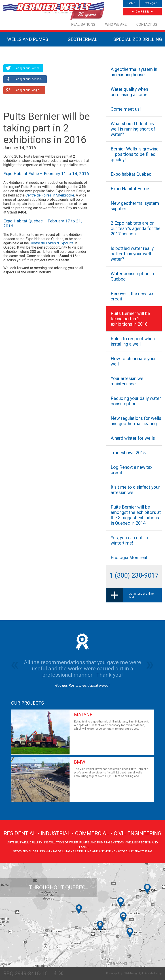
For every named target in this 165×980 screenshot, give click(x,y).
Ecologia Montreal (129, 558)
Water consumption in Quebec (132, 276)
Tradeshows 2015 (128, 453)
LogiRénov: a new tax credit (132, 470)
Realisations (83, 24)
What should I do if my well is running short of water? (133, 129)
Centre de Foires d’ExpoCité (52, 243)
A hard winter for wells (133, 438)
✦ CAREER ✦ (142, 12)
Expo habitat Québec (131, 174)
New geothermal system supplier (135, 206)
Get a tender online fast (141, 595)
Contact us (147, 24)
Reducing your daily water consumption (136, 401)
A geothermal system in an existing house (134, 72)
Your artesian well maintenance (128, 381)
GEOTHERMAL (82, 39)
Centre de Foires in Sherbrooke (50, 195)
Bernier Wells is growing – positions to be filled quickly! (135, 154)
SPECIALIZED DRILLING (138, 39)
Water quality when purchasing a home (129, 92)
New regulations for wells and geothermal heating (136, 421)
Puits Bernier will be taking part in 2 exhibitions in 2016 (130, 319)
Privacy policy (114, 973)
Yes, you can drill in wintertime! (129, 540)
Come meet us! (126, 109)
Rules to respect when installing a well (133, 341)
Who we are (116, 24)
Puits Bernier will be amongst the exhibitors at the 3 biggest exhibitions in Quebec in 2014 (136, 515)
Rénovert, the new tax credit (132, 296)
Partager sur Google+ (28, 90)
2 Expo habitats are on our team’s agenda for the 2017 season (136, 228)
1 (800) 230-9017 (134, 575)
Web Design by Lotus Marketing (143, 973)
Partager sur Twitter (27, 68)
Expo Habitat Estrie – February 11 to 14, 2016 (46, 174)
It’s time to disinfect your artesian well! (135, 490)
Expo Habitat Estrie (130, 189)
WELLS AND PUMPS (28, 39)
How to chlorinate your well (133, 361)
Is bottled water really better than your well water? (132, 254)
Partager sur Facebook (28, 79)
